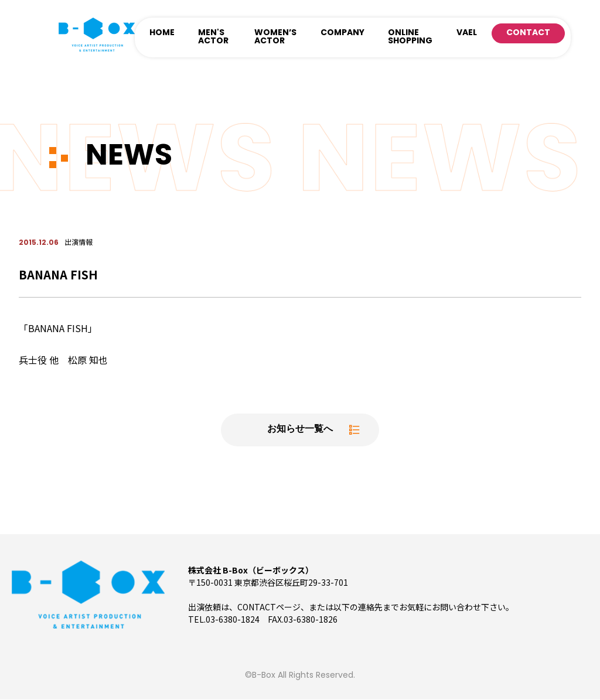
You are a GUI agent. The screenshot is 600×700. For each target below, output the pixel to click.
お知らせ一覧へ (300, 430)
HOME (162, 33)
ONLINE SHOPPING (410, 37)
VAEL (467, 33)
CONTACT (528, 33)
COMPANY (342, 33)
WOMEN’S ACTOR (275, 37)
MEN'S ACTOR (213, 37)
